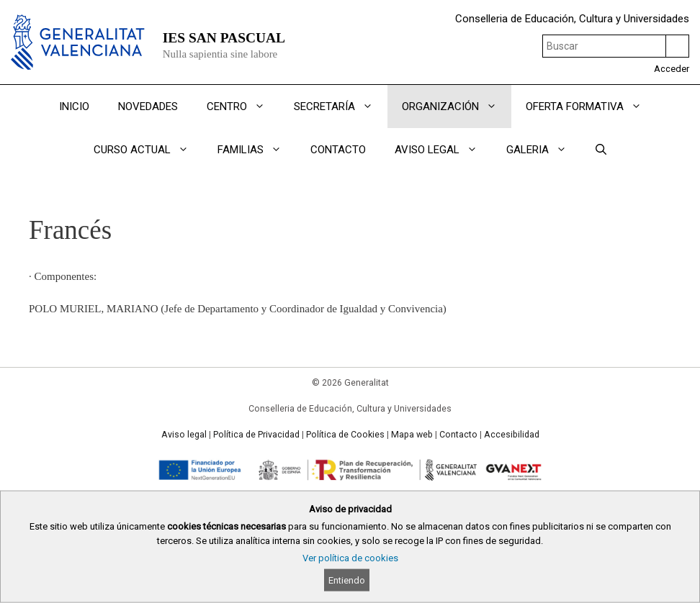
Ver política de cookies (350, 558)
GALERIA (544, 150)
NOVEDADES (148, 106)
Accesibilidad (512, 435)
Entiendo (347, 580)
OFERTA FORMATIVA (591, 106)
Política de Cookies (345, 435)
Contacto (458, 435)
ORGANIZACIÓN (457, 106)
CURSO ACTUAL (148, 150)
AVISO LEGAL (443, 150)
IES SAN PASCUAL (224, 38)
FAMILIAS (257, 150)
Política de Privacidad (256, 435)
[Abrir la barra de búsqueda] (601, 150)
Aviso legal (184, 435)
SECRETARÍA (341, 106)
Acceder (672, 69)
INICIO (74, 106)
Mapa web (412, 435)
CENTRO (243, 106)
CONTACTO (338, 150)
